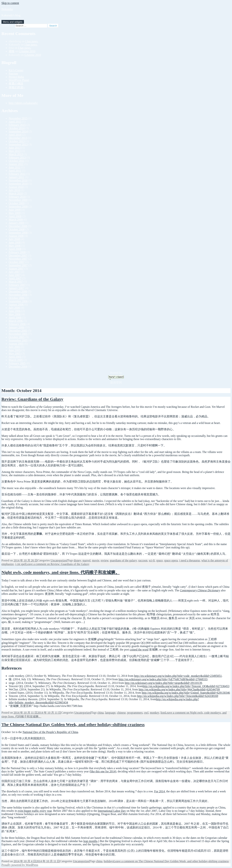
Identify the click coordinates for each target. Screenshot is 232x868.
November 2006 (18, 295)
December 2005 (18, 331)
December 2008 (18, 226)
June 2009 (15, 210)
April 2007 (15, 278)
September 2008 (18, 233)
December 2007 (18, 256)
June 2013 (15, 148)
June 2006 (15, 311)
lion (163, 713)
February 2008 (17, 252)
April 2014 (15, 135)
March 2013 (16, 154)
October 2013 (17, 141)
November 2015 (18, 118)
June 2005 (15, 350)
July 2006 (14, 308)
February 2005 (17, 363)
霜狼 (12, 51)
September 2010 (18, 184)
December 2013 (18, 138)
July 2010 (14, 190)
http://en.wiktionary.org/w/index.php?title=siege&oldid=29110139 (163, 683)
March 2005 (16, 360)
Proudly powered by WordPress (20, 865)
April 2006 (15, 318)
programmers (135, 713)
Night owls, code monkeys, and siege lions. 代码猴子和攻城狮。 (61, 572)
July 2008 (14, 239)
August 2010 (16, 187)
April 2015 (15, 122)
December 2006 (18, 291)
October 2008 (17, 229)
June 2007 (15, 275)
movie (96, 560)
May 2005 (15, 353)
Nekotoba (7, 9)
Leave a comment (57, 564)
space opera (171, 560)
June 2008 (15, 242)
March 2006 (16, 321)
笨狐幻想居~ (17, 87)
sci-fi (152, 560)
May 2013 (15, 151)
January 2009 (16, 223)
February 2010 (17, 197)
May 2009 (15, 213)
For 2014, (160, 791)
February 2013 (17, 158)
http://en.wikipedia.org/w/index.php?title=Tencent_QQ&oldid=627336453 (186, 686)
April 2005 (15, 357)
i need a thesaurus (190, 560)
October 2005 (17, 337)
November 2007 (18, 259)
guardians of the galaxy (123, 560)
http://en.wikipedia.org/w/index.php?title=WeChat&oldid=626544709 (179, 689)
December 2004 (18, 367)
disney (77, 560)
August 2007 (16, 269)
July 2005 (14, 347)
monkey (155, 713)
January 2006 (16, 327)
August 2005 (16, 344)
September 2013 (18, 144)
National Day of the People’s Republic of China (50, 732)
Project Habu (16, 77)
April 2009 (15, 216)
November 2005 (18, 334)
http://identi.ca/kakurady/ (23, 103)
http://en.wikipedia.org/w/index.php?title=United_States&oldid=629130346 (186, 693)
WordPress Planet (19, 80)
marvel (86, 560)
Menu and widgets (13, 22)
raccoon (143, 560)
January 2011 (16, 177)
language (110, 713)
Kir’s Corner (16, 70)
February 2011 (17, 174)
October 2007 (17, 262)
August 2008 (16, 236)
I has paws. (32, 41)
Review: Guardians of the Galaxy (32, 399)
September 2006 (18, 301)
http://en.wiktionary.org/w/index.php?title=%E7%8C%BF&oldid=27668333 (163, 679)
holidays (109, 861)
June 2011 (15, 167)
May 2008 (15, 246)
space (159, 560)
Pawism (13, 74)
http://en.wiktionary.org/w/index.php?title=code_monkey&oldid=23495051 (178, 676)
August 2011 (16, 164)
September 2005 (18, 340)
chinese (121, 713)
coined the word (139, 650)
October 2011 (17, 161)
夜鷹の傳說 (16, 84)
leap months (90, 841)
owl (146, 713)
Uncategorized (59, 560)
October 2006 (17, 298)
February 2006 (17, 324)
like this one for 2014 (103, 771)
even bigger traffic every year (35, 811)
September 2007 (18, 265)
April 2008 (15, 249)
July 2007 (14, 272)
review (105, 560)
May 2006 (15, 314)
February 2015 (17, 125)
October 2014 (17, 128)
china (101, 713)
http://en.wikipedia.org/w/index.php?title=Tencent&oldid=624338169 (178, 696)
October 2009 (17, 203)
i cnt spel (20, 564)
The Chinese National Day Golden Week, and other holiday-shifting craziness (73, 725)
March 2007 (16, 282)
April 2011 (15, 171)
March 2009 (16, 220)
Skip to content (10, 3)
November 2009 (18, 200)
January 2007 (16, 288)
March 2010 (16, 193)
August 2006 (16, 304)
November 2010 (18, 180)
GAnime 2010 (27, 51)
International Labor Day (112, 811)
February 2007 (17, 285)
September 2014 (18, 131)
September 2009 (18, 207)
